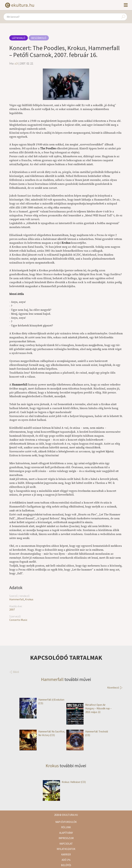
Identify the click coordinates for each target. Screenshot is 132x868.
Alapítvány (66, 833)
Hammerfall (17, 599)
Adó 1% (66, 860)
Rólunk (66, 827)
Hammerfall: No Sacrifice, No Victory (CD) (42, 733)
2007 (12, 609)
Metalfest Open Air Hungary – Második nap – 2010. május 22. (89, 708)
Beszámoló (39, 38)
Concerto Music (18, 620)
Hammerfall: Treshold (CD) (87, 733)
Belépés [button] (66, 865)
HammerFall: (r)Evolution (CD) (42, 702)
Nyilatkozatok (66, 849)
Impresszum (66, 838)
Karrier (66, 854)
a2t (16, 63)
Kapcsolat (66, 844)
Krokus (29, 599)
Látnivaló (19, 38)
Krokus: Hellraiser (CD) (64, 782)
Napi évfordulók (66, 822)
